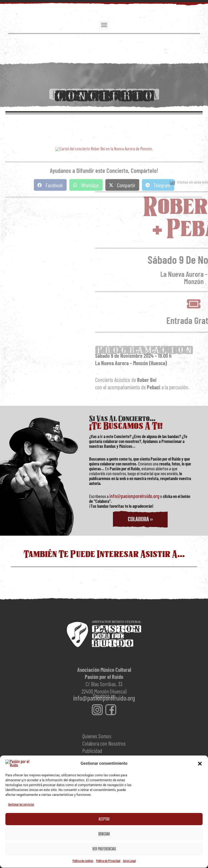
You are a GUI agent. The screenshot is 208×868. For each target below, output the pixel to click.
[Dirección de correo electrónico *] (104, 782)
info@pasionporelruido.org (134, 496)
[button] (200, 856)
